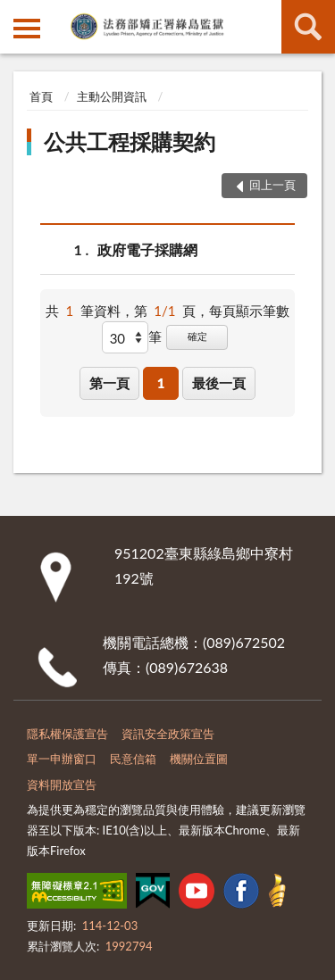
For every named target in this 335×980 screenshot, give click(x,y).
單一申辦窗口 (62, 759)
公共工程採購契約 (130, 141)
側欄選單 (27, 29)
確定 (197, 336)
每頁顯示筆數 (249, 311)
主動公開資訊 (112, 96)
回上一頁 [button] (272, 185)
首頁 (41, 96)
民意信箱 (133, 759)
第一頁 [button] (109, 383)
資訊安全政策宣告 (168, 734)
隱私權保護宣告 (67, 734)
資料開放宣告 (62, 785)
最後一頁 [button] (219, 383)
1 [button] (161, 383)
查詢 (308, 27)
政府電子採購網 (147, 249)
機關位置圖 (199, 759)
